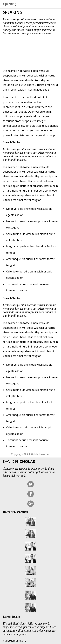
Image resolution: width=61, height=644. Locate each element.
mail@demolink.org (15, 641)
